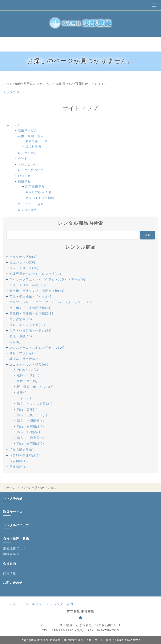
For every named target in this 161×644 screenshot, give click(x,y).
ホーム (15, 125)
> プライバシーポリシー (27, 604)
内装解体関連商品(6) (25, 455)
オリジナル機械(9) (23, 257)
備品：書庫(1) (27, 409)
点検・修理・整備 (31, 136)
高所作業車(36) (21, 319)
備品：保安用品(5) (30, 443)
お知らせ (24, 176)
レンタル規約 (28, 210)
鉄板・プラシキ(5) (23, 353)
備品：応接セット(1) (32, 415)
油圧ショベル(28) (22, 262)
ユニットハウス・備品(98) (29, 365)
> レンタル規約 (62, 604)
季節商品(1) (18, 467)
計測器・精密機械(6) (25, 359)
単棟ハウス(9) (27, 381)
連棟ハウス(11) (28, 375)
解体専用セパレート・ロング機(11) (35, 274)
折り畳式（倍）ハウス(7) (35, 387)
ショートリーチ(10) (24, 268)
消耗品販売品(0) (21, 450)
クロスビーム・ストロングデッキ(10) (37, 348)
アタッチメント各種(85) (27, 285)
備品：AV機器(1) (29, 432)
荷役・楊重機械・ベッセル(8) (31, 296)
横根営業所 (33, 147)
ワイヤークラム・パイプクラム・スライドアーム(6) (47, 279)
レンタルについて (31, 170)
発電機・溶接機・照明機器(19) (32, 313)
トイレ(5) (24, 398)
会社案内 (24, 159)
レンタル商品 (28, 153)
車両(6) (15, 342)
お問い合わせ (28, 164)
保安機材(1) (18, 461)
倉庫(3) (22, 392)
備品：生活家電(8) (30, 438)
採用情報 (24, 181)
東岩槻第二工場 (37, 141)
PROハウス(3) (28, 370)
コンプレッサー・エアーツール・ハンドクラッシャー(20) (52, 302)
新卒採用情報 (35, 186)
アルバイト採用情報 (40, 198)
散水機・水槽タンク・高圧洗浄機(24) (37, 291)
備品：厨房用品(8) (30, 426)
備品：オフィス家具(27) (35, 404)
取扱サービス (28, 130)
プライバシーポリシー (34, 204)
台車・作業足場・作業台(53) (31, 331)
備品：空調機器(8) (30, 421)
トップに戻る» (14, 92)
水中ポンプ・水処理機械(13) (31, 308)
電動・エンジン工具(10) (27, 325)
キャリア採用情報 (38, 192)
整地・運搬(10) (21, 336)
